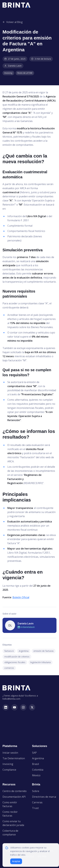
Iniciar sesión (10, 753)
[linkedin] (6, 707)
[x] (32, 707)
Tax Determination (14, 758)
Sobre (36, 791)
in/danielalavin (26, 627)
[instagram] (23, 707)
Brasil (35, 764)
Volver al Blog (13, 22)
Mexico (36, 775)
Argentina (38, 758)
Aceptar (16, 863)
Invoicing (8, 764)
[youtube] (14, 707)
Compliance (9, 770)
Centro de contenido (15, 791)
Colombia (38, 770)
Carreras (37, 802)
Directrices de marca (44, 797)
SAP (34, 753)
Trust (35, 808)
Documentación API (14, 797)
